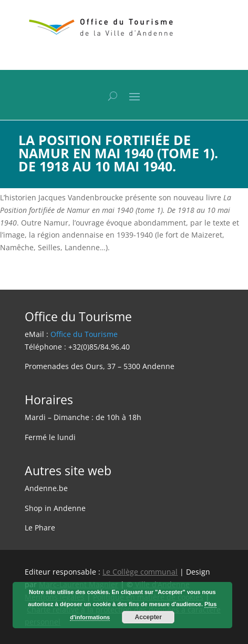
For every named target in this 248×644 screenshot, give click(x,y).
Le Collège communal (140, 572)
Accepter (148, 617)
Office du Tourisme (84, 334)
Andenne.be (46, 488)
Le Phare (40, 528)
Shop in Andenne (55, 508)
